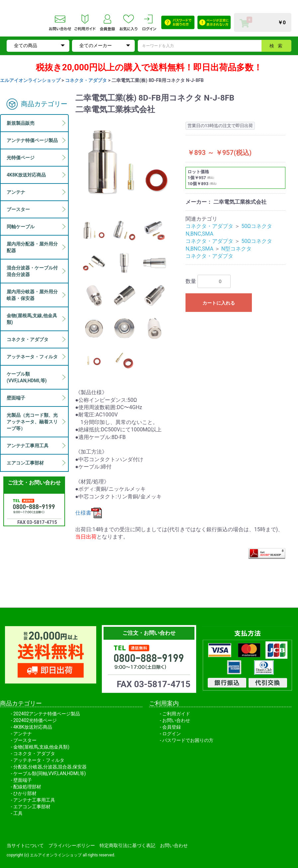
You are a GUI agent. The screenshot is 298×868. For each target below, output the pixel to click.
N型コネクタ (236, 249)
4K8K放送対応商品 (33, 727)
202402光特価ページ (35, 720)
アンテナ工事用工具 (34, 800)
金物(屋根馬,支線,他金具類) (41, 747)
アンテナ (23, 734)
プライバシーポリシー (72, 845)
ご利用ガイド (176, 714)
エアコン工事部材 (32, 807)
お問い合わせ (176, 720)
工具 (18, 813)
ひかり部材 (25, 793)
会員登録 (172, 727)
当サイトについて (25, 845)
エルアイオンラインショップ (30, 80)
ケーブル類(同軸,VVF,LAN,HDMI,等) (50, 773)
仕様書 (89, 513)
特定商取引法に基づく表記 (127, 845)
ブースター (25, 740)
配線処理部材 (27, 787)
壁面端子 (23, 780)
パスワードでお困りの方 (188, 740)
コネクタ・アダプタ (86, 80)
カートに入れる (219, 303)
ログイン (172, 734)
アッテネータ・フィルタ (39, 760)
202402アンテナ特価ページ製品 (47, 714)
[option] (128, 162)
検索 (278, 46)
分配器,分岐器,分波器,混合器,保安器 (50, 767)
